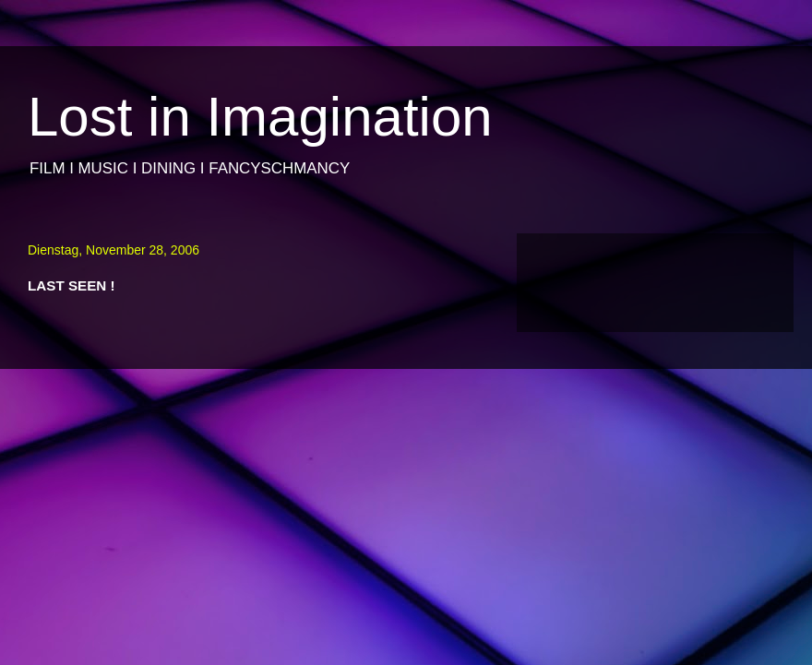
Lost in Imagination (260, 117)
